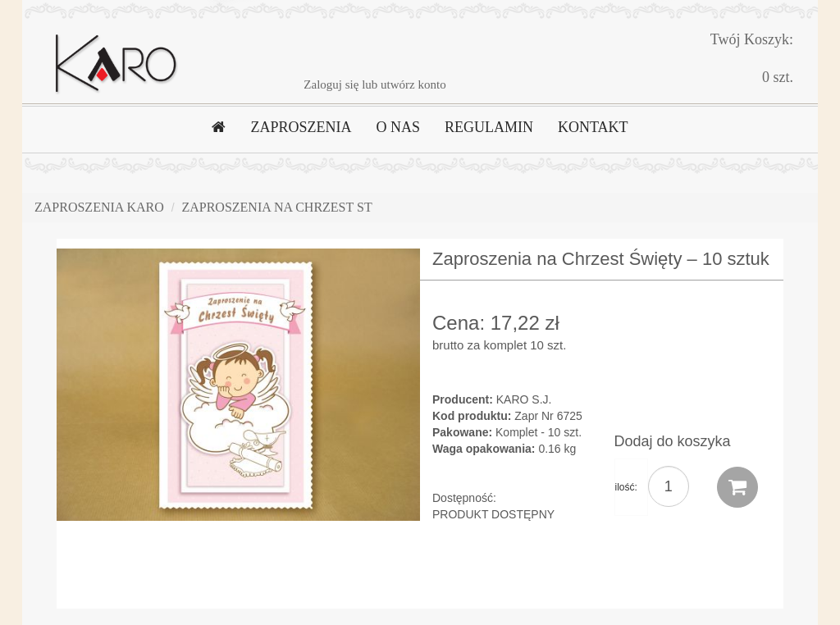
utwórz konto (413, 84)
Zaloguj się (331, 84)
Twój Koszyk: (752, 39)
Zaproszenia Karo (99, 207)
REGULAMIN (489, 127)
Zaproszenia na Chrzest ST (276, 207)
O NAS (398, 127)
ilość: (626, 487)
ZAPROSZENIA (301, 127)
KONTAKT (593, 127)
